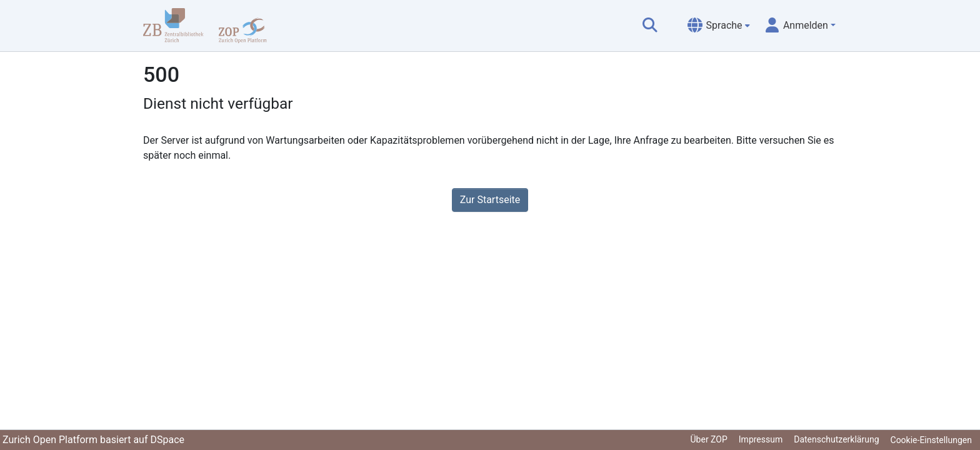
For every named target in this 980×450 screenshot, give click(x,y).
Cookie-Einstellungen (931, 440)
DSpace (167, 440)
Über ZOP (709, 439)
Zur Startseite (490, 200)
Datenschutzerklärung (836, 439)
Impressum (761, 439)
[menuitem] (719, 26)
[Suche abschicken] (650, 26)
